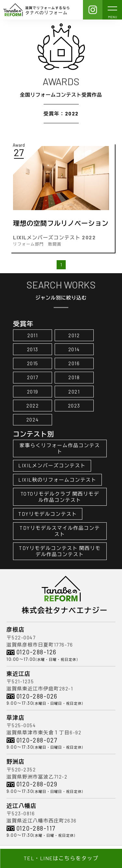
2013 (33, 349)
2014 (74, 349)
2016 (74, 363)
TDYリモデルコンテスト (48, 514)
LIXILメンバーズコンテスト (52, 465)
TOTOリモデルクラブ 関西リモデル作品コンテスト (60, 497)
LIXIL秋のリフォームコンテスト (57, 480)
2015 (33, 363)
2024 (33, 420)
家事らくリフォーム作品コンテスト (60, 448)
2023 (74, 406)
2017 (33, 377)
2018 (74, 377)
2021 (74, 392)
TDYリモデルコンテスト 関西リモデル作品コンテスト (60, 551)
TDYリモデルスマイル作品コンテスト (60, 531)
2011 (33, 335)
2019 (33, 392)
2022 (33, 406)
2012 (74, 335)
